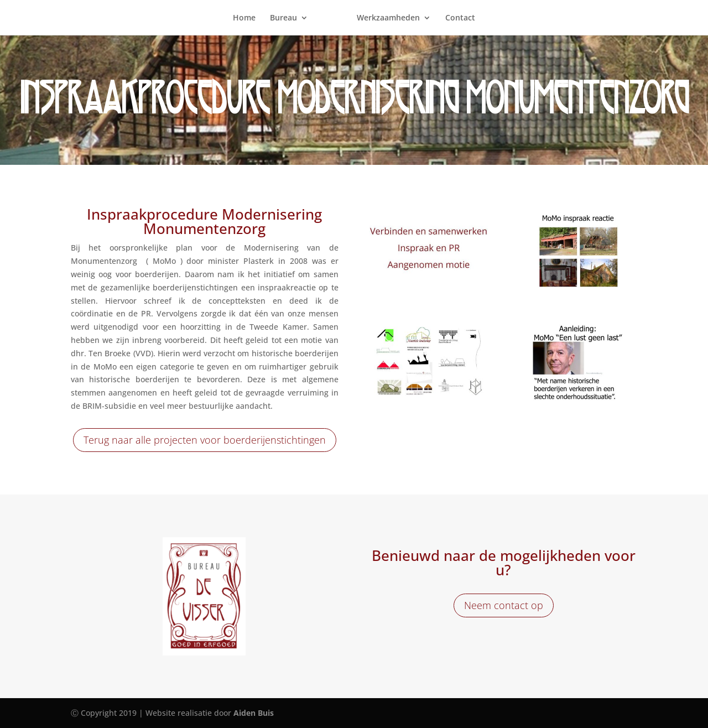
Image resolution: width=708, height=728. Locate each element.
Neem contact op (504, 605)
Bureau (283, 18)
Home (244, 18)
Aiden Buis (254, 713)
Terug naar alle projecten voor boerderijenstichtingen (205, 440)
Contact (460, 18)
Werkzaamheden (388, 18)
